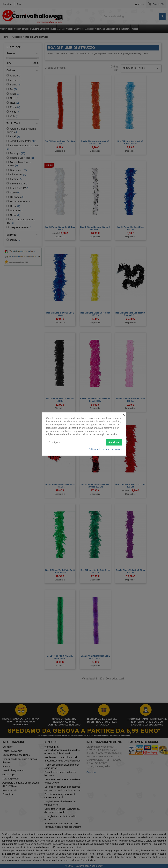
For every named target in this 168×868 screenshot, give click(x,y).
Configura (54, 442)
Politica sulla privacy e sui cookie (105, 449)
